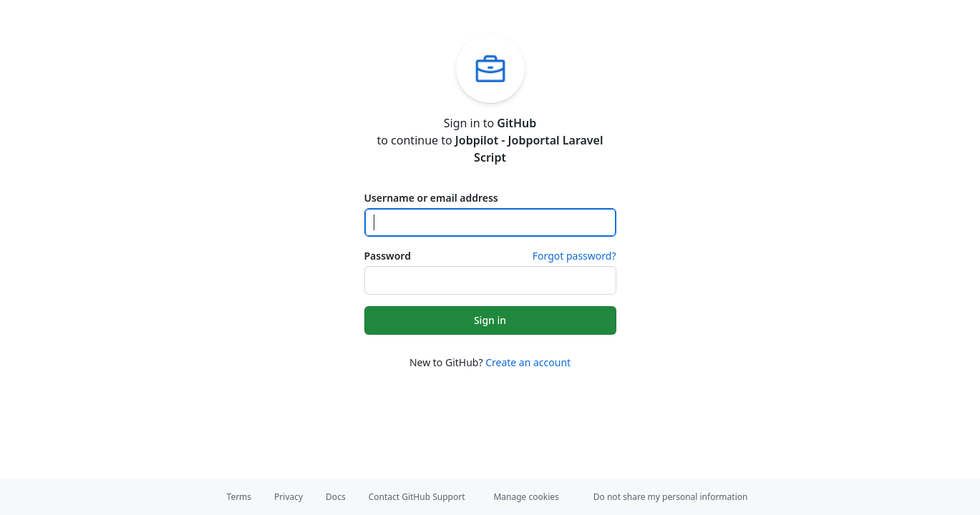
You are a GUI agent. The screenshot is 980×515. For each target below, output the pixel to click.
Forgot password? (574, 256)
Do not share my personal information (671, 497)
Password (388, 256)
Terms (239, 497)
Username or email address (431, 198)
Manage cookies (526, 497)
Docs (336, 497)
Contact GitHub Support (417, 497)
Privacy (288, 497)
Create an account (528, 362)
